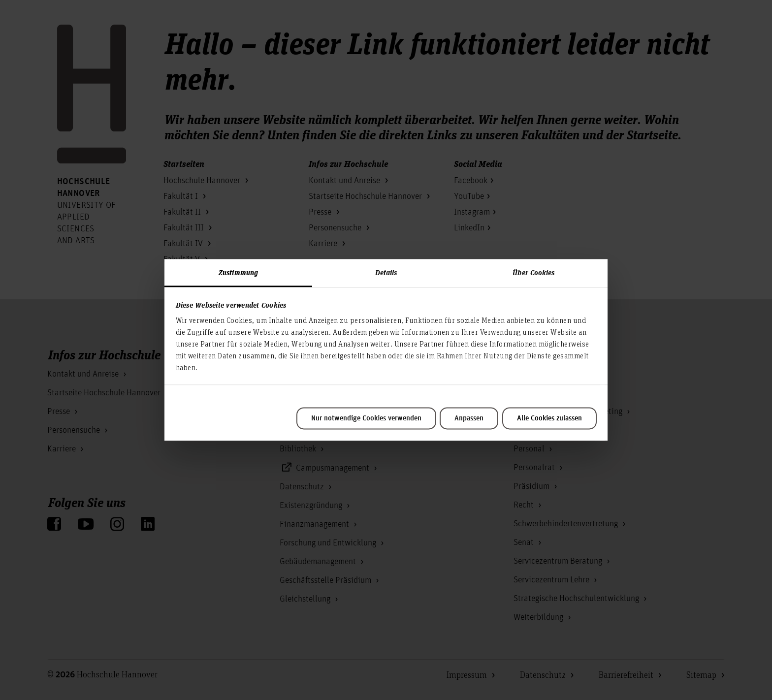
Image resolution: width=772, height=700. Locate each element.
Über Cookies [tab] (533, 272)
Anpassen (469, 418)
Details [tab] (386, 272)
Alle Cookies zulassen (549, 418)
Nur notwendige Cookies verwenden (366, 418)
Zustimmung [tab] (238, 272)
